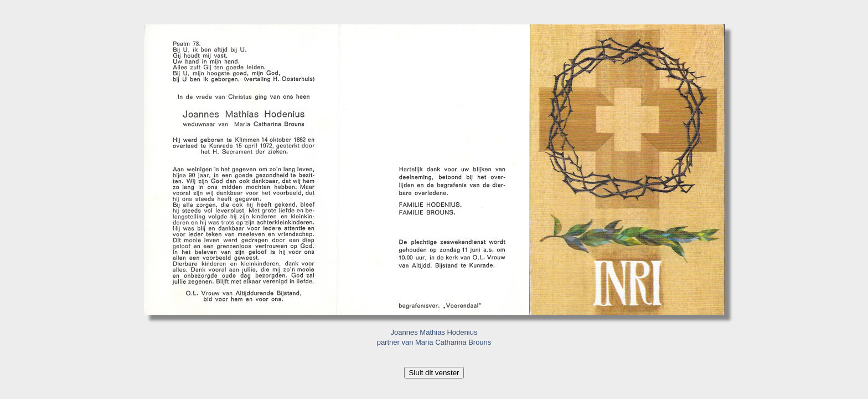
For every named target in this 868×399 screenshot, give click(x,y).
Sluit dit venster (434, 373)
